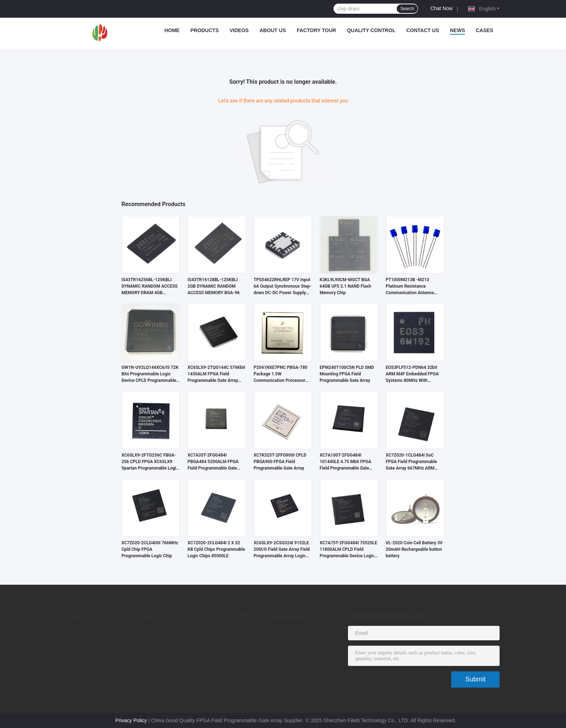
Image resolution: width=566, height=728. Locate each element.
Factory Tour (316, 30)
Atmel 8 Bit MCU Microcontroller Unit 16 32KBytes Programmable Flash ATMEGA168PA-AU (180, 654)
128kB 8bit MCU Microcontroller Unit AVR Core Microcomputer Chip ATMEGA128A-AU (182, 673)
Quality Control (371, 30)
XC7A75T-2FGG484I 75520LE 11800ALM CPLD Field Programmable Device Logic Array (349, 550)
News (457, 30)
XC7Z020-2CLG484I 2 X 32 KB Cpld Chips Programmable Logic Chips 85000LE (216, 549)
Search (407, 9)
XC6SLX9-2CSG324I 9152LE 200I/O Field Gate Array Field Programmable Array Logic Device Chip (282, 550)
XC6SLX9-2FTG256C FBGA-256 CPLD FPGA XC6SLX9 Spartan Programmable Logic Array (150, 462)
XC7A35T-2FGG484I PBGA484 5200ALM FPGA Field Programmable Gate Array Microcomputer (213, 462)
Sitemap (76, 681)
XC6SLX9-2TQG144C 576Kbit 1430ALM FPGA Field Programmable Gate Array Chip (217, 374)
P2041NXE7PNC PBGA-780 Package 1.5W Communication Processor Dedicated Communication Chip (281, 374)
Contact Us (423, 30)
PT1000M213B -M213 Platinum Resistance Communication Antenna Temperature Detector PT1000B (410, 287)
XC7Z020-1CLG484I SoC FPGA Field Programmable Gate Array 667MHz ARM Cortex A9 (412, 462)
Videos (239, 30)
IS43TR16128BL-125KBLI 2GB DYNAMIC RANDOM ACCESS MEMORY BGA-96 (214, 286)
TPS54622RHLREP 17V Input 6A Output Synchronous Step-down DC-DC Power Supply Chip (283, 287)
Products (204, 30)
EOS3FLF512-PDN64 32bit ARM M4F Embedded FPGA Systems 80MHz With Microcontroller (412, 374)
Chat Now (441, 8)
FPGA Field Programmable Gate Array (286, 616)
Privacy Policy (131, 720)
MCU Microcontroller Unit (162, 616)
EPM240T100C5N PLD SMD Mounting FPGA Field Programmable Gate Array (347, 374)
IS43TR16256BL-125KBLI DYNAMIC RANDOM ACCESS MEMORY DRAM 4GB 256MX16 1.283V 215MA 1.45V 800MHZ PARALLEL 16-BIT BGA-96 (150, 287)
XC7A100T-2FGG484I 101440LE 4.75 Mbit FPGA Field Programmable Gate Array (346, 462)
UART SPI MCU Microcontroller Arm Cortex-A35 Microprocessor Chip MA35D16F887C (176, 634)
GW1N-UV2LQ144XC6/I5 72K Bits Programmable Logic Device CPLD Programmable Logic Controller (150, 374)
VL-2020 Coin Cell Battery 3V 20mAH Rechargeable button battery (414, 549)
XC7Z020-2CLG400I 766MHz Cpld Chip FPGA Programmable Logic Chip (150, 549)
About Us (273, 30)
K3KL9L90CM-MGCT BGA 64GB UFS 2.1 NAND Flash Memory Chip (346, 286)
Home (172, 30)
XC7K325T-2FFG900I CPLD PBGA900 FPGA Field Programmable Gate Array (280, 462)
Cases (484, 30)
